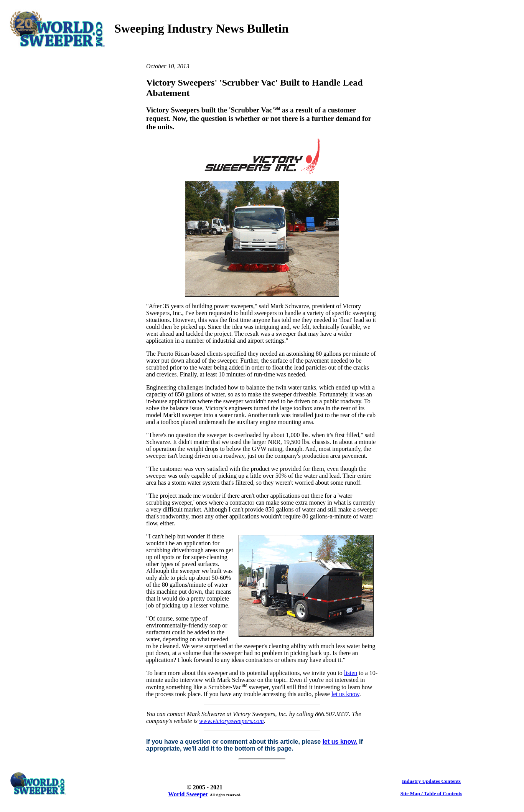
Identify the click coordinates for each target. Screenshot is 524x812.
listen (351, 673)
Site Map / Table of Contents (431, 793)
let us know (345, 694)
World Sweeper (188, 794)
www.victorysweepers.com (232, 721)
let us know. (340, 742)
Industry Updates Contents (431, 781)
